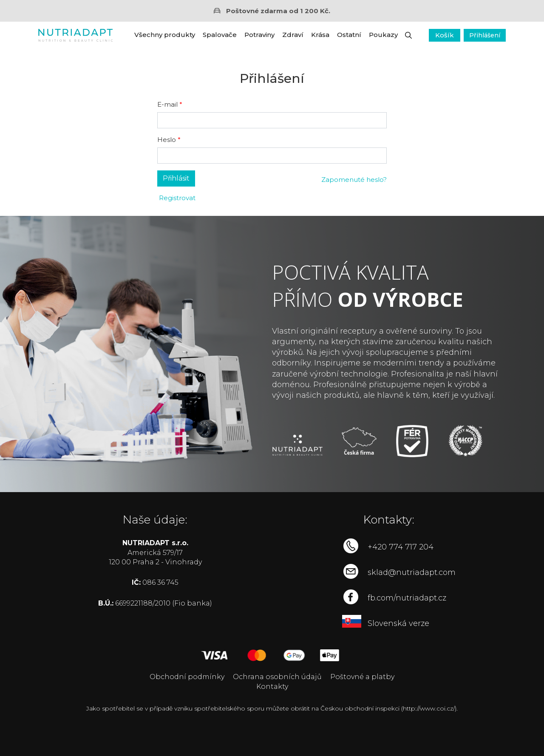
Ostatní (349, 35)
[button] (408, 35)
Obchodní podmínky (187, 677)
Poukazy (383, 35)
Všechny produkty (165, 35)
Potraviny (259, 35)
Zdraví (293, 35)
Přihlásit (176, 178)
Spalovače (220, 35)
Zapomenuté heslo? (354, 180)
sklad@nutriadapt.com (412, 572)
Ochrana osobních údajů (277, 677)
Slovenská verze (398, 623)
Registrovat (176, 198)
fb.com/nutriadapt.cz (407, 598)
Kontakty (272, 687)
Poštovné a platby (362, 677)
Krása (320, 35)
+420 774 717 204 (401, 547)
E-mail (167, 104)
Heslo (167, 140)
